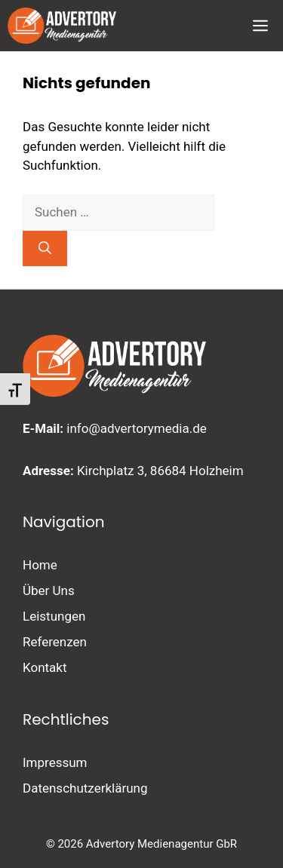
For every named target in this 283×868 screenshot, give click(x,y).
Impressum (55, 762)
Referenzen (55, 642)
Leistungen (54, 616)
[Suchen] (45, 249)
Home (40, 565)
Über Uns (49, 590)
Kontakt (45, 667)
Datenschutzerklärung (85, 788)
